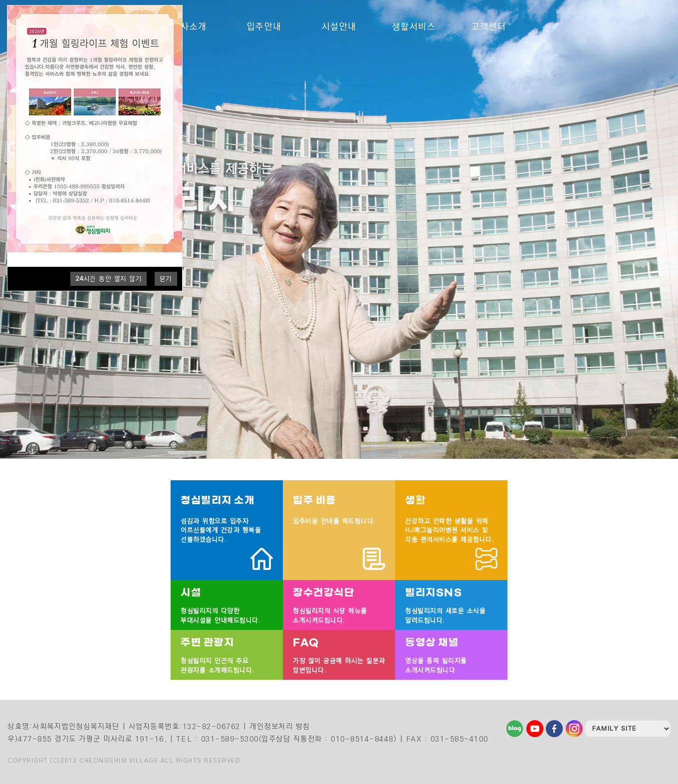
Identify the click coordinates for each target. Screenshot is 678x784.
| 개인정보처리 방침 (277, 726)
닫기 (166, 279)
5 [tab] (652, 228)
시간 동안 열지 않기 (109, 279)
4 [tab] (652, 218)
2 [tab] (652, 198)
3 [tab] (652, 208)
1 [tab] (652, 189)
